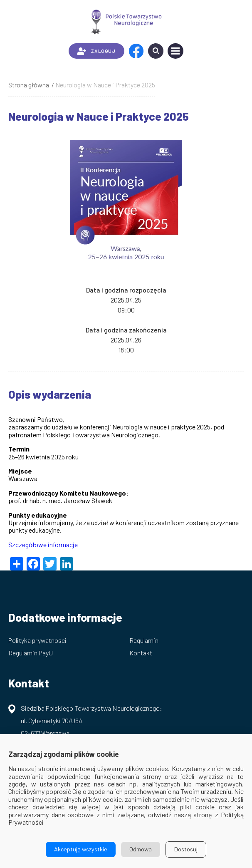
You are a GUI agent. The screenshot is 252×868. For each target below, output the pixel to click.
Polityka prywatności (37, 640)
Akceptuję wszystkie (81, 849)
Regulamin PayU (31, 653)
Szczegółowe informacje (43, 544)
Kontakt (141, 653)
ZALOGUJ (96, 51)
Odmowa (141, 849)
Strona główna (29, 85)
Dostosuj (186, 849)
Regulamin (144, 640)
